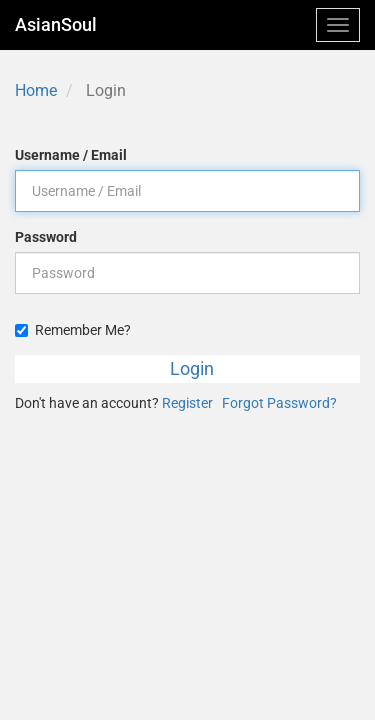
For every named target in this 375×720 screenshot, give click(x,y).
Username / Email (71, 155)
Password (46, 237)
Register (187, 403)
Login (192, 368)
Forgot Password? (279, 403)
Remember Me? (73, 330)
